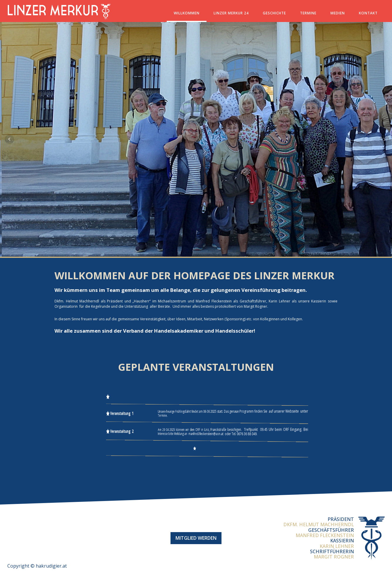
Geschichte (274, 13)
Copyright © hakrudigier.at (37, 566)
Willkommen (187, 13)
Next (384, 138)
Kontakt (368, 13)
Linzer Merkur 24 (231, 13)
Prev (9, 141)
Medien (338, 13)
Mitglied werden (196, 538)
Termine (308, 13)
